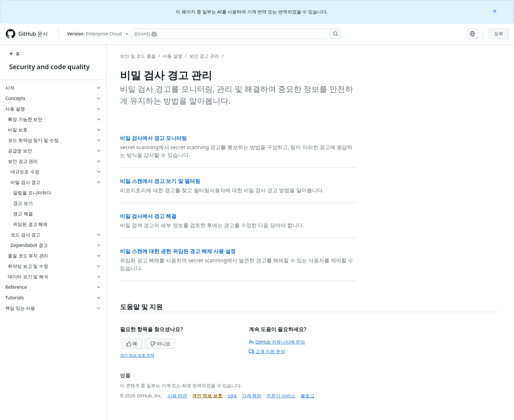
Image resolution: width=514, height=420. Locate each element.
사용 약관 (177, 396)
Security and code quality (49, 67)
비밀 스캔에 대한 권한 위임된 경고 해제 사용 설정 (178, 251)
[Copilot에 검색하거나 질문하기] (236, 34)
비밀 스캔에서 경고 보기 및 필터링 (160, 181)
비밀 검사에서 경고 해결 (148, 216)
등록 (499, 34)
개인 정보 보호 (207, 396)
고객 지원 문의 (267, 351)
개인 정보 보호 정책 (137, 355)
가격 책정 (252, 396)
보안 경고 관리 (204, 56)
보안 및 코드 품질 (138, 56)
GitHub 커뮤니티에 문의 (277, 342)
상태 (232, 396)
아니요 (160, 343)
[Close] (495, 11)
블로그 (307, 396)
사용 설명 (172, 56)
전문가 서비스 (281, 396)
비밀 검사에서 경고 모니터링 (153, 138)
